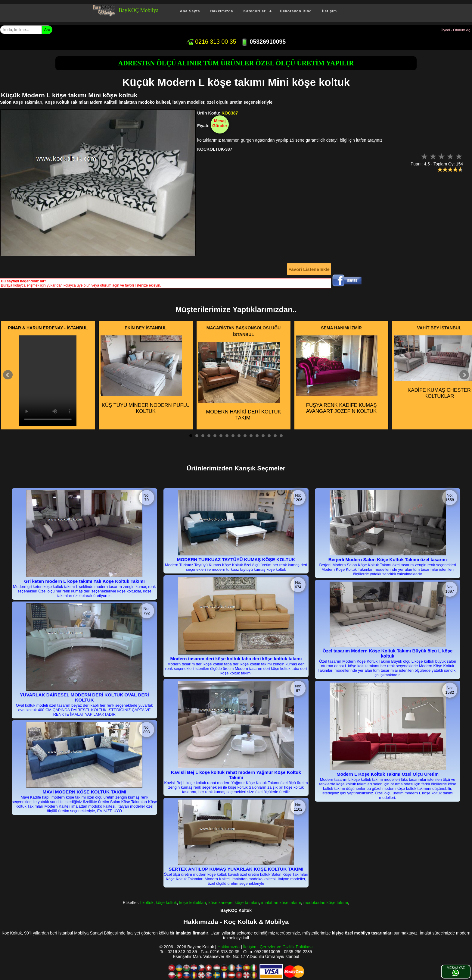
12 (257, 436)
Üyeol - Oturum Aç (455, 30)
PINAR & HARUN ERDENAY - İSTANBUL (48, 328)
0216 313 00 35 (211, 42)
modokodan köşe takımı (326, 903)
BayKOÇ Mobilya (139, 10)
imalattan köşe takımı (281, 903)
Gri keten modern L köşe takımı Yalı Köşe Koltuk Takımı (84, 581)
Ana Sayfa (190, 11)
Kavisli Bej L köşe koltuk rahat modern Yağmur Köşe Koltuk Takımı (236, 775)
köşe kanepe (220, 903)
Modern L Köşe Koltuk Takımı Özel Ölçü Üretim (388, 774)
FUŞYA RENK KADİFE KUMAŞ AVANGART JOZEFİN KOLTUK (337, 375)
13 (263, 436)
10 (245, 436)
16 (281, 436)
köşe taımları (247, 903)
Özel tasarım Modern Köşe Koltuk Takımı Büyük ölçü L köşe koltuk (388, 653)
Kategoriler (254, 11)
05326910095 (263, 42)
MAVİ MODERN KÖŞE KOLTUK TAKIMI (85, 792)
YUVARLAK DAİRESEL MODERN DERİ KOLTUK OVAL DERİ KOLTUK (84, 697)
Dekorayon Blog (296, 11)
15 (275, 436)
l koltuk (147, 903)
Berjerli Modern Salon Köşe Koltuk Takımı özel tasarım (388, 559)
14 (269, 436)
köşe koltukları (193, 903)
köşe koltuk (166, 903)
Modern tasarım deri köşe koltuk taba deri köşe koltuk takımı (236, 659)
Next (464, 375)
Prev (8, 375)
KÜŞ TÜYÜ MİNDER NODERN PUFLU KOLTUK (145, 375)
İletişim (329, 11)
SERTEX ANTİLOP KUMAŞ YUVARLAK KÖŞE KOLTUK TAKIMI (236, 869)
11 (251, 436)
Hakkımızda (222, 11)
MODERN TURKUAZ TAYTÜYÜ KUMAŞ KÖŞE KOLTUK (236, 559)
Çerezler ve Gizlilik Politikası (286, 947)
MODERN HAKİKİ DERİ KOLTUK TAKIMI (240, 382)
